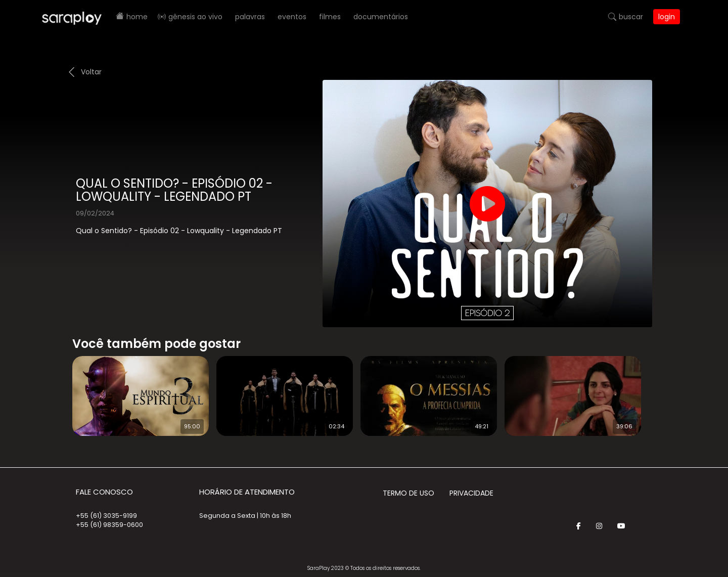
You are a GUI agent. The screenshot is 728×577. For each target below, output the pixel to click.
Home (137, 17)
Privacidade (471, 493)
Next (662, 389)
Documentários (381, 17)
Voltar (91, 72)
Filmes (330, 17)
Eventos (292, 17)
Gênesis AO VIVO (195, 17)
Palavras (250, 17)
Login (667, 17)
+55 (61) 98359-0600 (109, 525)
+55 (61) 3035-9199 (106, 516)
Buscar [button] (631, 17)
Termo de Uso (408, 493)
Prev (57, 389)
